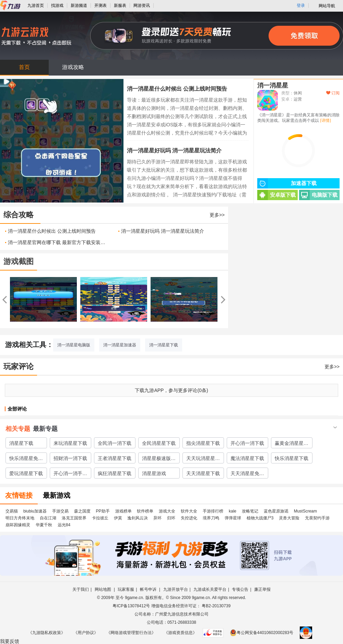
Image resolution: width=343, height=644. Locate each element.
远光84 (64, 525)
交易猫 (12, 511)
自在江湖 (48, 518)
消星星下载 (21, 443)
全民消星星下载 (159, 443)
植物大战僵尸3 (260, 518)
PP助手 (103, 511)
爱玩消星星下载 (26, 473)
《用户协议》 (86, 633)
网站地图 (103, 589)
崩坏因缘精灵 (18, 525)
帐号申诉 (149, 589)
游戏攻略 (73, 67)
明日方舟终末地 (20, 518)
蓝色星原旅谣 (276, 511)
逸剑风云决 (138, 518)
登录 (301, 5)
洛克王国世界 (74, 518)
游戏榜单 (123, 511)
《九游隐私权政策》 (47, 633)
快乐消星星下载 (292, 458)
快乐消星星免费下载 (26, 459)
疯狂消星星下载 (115, 473)
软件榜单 (145, 511)
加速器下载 (287, 183)
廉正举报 (262, 589)
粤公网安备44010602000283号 (262, 633)
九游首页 (36, 5)
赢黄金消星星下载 (292, 444)
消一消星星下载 (164, 345)
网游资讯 (142, 5)
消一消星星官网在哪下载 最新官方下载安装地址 (58, 242)
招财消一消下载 (70, 458)
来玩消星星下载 (70, 443)
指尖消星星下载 (203, 443)
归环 (171, 518)
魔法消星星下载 (247, 458)
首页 (24, 67)
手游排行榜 (213, 511)
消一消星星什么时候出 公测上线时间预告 (177, 89)
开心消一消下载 (247, 443)
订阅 (333, 93)
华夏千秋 (44, 525)
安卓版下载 (276, 195)
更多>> (217, 215)
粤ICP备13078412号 (131, 606)
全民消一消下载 (115, 443)
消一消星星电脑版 (74, 345)
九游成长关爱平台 (210, 589)
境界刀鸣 (211, 518)
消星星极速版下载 (159, 459)
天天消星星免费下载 (247, 474)
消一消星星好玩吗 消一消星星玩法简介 (174, 151)
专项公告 (240, 589)
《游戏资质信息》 (180, 633)
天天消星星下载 (203, 473)
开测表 (100, 5)
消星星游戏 (154, 473)
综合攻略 (19, 215)
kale (233, 511)
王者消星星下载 (115, 458)
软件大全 (189, 511)
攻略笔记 (250, 511)
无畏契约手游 (317, 518)
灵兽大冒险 (289, 518)
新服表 (120, 5)
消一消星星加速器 (120, 345)
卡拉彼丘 (100, 518)
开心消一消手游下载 (70, 474)
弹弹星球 (233, 518)
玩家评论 (19, 366)
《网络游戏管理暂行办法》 (131, 633)
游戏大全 (167, 511)
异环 (157, 518)
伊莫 (118, 518)
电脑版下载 (318, 195)
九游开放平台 (176, 589)
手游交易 (60, 511)
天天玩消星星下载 (203, 459)
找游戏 (57, 5)
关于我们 (81, 589)
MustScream (305, 511)
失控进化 (189, 518)
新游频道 (79, 5)
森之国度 (82, 511)
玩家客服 (126, 589)
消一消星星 (273, 85)
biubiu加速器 (35, 511)
